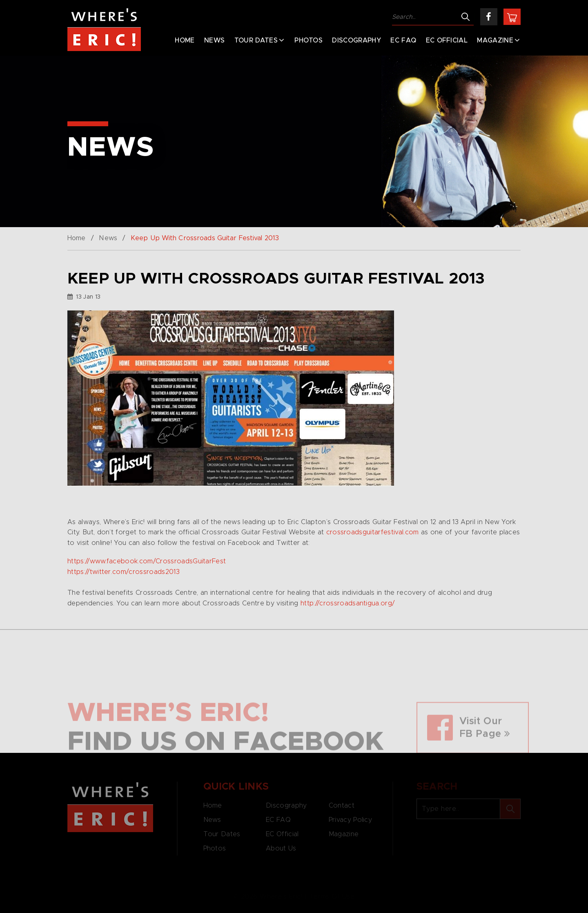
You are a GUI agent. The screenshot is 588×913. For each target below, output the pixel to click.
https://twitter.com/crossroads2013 (124, 572)
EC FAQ (403, 40)
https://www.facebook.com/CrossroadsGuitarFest (147, 561)
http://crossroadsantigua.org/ (347, 603)
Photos (308, 40)
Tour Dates (256, 40)
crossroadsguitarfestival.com (373, 532)
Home (185, 40)
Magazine (495, 40)
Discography (356, 40)
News (214, 40)
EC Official (447, 40)
